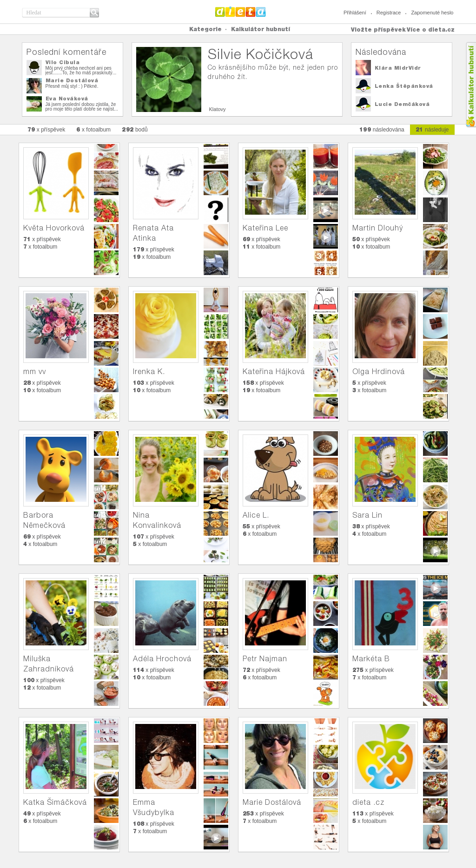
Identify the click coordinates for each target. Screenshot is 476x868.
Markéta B (371, 659)
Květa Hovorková (54, 228)
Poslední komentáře (66, 52)
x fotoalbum (93, 129)
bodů (135, 129)
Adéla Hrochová (162, 659)
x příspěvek (46, 129)
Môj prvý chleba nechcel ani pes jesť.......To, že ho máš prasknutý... (81, 70)
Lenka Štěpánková (404, 86)
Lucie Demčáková (402, 104)
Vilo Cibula (63, 62)
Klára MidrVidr (398, 68)
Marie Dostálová (72, 80)
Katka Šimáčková (55, 802)
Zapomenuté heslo (432, 13)
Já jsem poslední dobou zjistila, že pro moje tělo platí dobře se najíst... (82, 107)
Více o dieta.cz (431, 30)
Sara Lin (367, 515)
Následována (381, 52)
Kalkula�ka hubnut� (471, 85)
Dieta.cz (241, 12)
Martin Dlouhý (378, 228)
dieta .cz (368, 802)
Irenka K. (149, 372)
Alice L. (256, 515)
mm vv (35, 372)
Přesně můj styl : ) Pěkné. (72, 86)
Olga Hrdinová (379, 372)
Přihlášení (355, 13)
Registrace (389, 13)
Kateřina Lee (265, 228)
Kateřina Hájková (274, 372)
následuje (432, 129)
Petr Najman (265, 659)
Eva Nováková (67, 99)
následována (382, 129)
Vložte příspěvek (378, 30)
